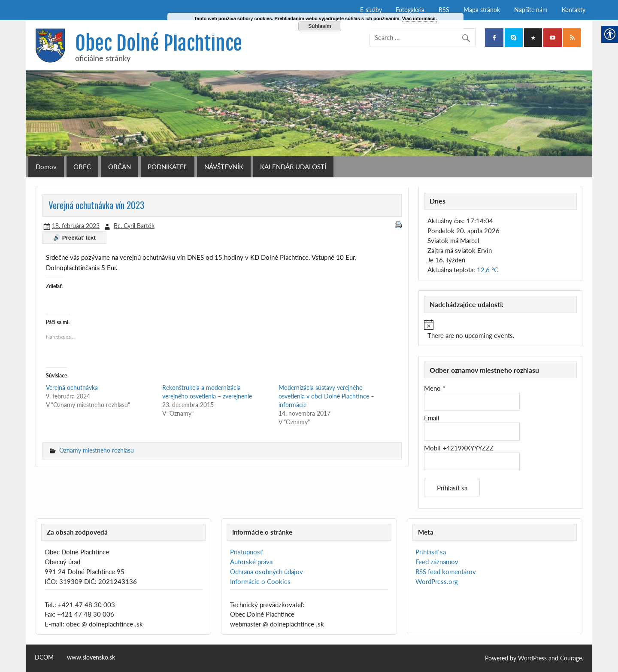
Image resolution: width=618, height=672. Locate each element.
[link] (494, 38)
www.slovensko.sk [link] (91, 657)
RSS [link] (444, 10)
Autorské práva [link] (251, 562)
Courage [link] (571, 658)
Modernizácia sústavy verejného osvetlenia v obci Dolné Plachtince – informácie (326, 396)
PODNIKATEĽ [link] (167, 167)
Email (432, 418)
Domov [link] (46, 167)
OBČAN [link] (120, 167)
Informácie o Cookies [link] (260, 581)
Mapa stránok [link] (482, 10)
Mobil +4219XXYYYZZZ (459, 448)
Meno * (435, 388)
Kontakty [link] (574, 10)
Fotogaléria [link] (410, 10)
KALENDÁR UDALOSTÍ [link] (293, 167)
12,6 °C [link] (488, 270)
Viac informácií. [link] (420, 18)
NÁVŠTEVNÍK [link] (224, 167)
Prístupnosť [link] (246, 552)
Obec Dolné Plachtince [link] (159, 43)
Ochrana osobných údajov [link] (267, 572)
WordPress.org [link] (437, 581)
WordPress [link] (532, 658)
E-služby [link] (371, 10)
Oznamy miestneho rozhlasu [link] (97, 450)
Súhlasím (320, 26)
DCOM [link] (44, 657)
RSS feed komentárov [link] (446, 572)
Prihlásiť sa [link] (431, 552)
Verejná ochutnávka (72, 388)
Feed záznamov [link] (437, 562)
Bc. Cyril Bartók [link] (134, 226)
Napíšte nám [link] (531, 10)
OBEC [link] (82, 167)
